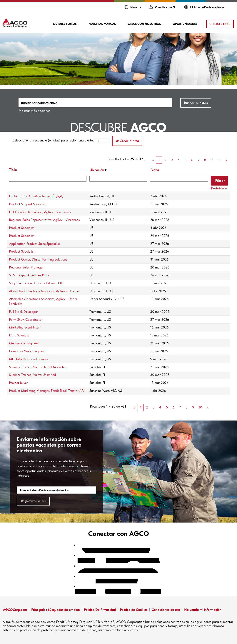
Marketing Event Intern (25, 327)
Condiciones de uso (166, 610)
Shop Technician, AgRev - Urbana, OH (36, 283)
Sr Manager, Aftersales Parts (29, 275)
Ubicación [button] (98, 170)
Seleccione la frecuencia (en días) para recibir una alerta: (53, 140)
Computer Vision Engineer (27, 351)
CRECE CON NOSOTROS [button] (146, 24)
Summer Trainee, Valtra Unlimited (32, 375)
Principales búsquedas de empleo (56, 610)
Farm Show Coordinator (26, 320)
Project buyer (18, 383)
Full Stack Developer (24, 312)
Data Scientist (19, 335)
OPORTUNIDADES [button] (186, 24)
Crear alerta (127, 141)
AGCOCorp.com (15, 610)
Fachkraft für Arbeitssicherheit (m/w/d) (36, 196)
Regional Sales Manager (26, 267)
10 (219, 160)
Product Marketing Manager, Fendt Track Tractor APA (47, 391)
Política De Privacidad (100, 610)
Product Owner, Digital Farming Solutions (38, 259)
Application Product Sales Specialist (34, 244)
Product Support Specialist (28, 204)
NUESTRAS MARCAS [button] (104, 24)
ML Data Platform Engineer (29, 359)
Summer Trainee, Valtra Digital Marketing (38, 367)
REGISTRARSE (220, 24)
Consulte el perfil (165, 7)
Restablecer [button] (219, 188)
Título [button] (13, 170)
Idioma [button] (136, 7)
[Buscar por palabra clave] (95, 103)
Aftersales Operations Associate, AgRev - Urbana (44, 291)
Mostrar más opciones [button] (34, 111)
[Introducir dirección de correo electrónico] (56, 490)
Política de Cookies (134, 610)
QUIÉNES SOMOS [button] (66, 24)
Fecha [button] (155, 170)
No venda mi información (203, 610)
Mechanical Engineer (24, 343)
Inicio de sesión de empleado (207, 7)
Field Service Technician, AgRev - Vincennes (40, 212)
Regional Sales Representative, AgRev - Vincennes (44, 220)
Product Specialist (22, 228)
